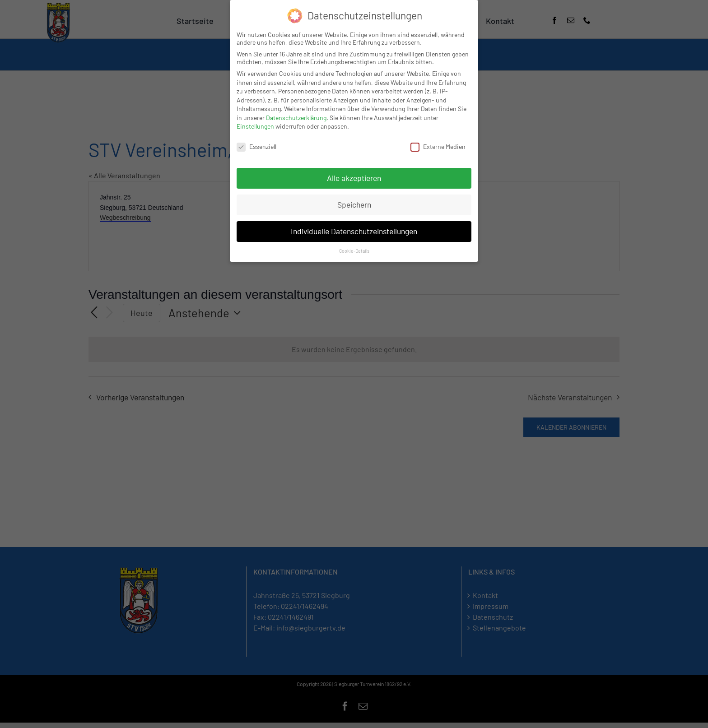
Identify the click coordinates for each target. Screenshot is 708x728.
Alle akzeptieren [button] (354, 178)
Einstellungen (255, 126)
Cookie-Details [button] (354, 251)
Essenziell (256, 146)
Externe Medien (438, 146)
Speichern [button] (354, 204)
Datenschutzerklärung (296, 118)
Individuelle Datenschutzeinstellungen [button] (354, 231)
